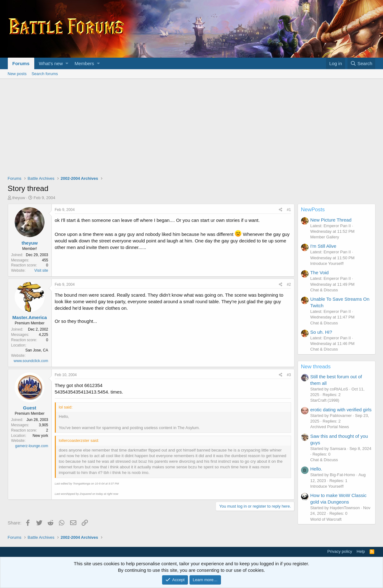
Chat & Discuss (324, 290)
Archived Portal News (330, 427)
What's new (51, 63)
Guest (30, 408)
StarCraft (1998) (325, 400)
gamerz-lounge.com (31, 446)
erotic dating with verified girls (341, 410)
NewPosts (313, 210)
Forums (21, 63)
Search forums (45, 74)
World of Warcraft (326, 519)
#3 (289, 375)
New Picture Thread (331, 220)
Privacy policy (340, 551)
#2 (289, 284)
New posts (17, 74)
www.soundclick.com (31, 361)
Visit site (41, 270)
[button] (67, 63)
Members (84, 63)
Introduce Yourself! (327, 263)
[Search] (361, 63)
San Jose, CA (37, 350)
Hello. (316, 469)
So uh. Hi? (321, 332)
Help (361, 551)
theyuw (19, 198)
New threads (316, 367)
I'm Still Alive (323, 246)
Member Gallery (325, 237)
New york (40, 436)
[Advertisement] (192, 126)
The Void (320, 272)
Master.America (30, 317)
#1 (289, 210)
